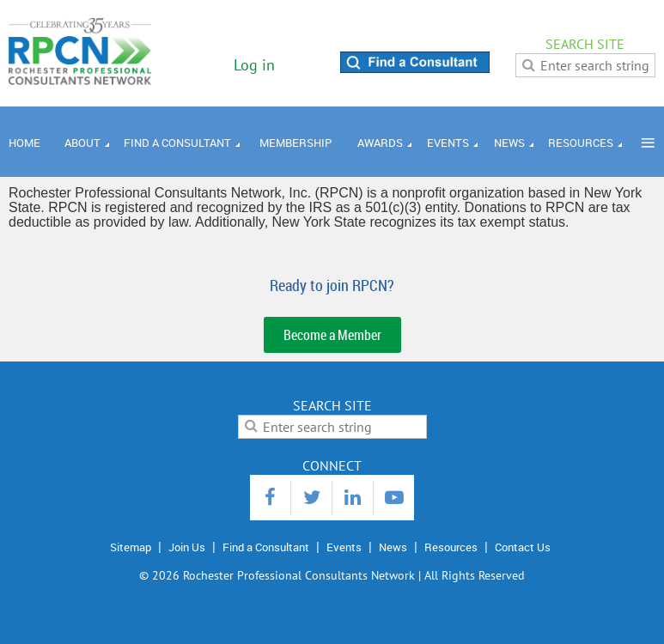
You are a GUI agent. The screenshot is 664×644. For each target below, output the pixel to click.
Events (344, 547)
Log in (254, 65)
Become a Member (332, 335)
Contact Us (523, 547)
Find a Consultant (266, 547)
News (393, 547)
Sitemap (131, 547)
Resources (451, 547)
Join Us (187, 547)
